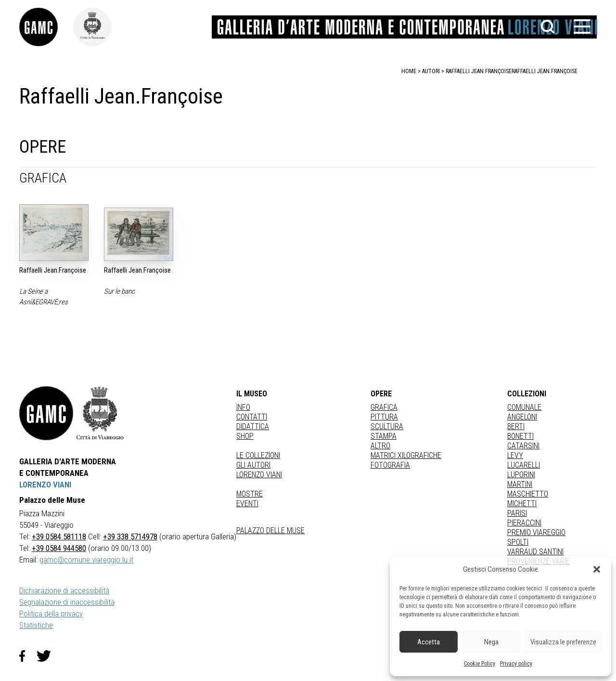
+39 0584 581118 (59, 537)
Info (243, 407)
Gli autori (253, 465)
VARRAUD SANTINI (535, 552)
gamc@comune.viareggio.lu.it (86, 560)
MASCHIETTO (528, 494)
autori (431, 71)
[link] (46, 27)
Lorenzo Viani (259, 475)
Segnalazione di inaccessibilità (67, 602)
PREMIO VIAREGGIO (536, 532)
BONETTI (520, 436)
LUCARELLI (524, 465)
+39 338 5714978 (130, 537)
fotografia (390, 465)
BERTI (516, 426)
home (409, 71)
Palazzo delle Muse (270, 530)
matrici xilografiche (406, 455)
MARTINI (520, 484)
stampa (384, 436)
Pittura (384, 417)
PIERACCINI (524, 523)
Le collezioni (258, 455)
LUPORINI (521, 475)
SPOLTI (518, 542)
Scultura (387, 426)
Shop (245, 436)
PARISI (517, 513)
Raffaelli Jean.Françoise (545, 71)
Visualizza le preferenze (563, 642)
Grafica (384, 407)
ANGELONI (522, 417)
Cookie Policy (480, 664)
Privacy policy (516, 664)
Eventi (247, 504)
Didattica (253, 426)
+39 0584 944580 (59, 548)
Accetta (429, 642)
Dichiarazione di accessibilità (64, 590)
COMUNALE (524, 407)
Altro (380, 446)
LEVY (515, 455)
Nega (491, 642)
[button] (597, 569)
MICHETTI (522, 504)
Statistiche (36, 625)
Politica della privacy (51, 614)
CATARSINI (523, 446)
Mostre (250, 494)
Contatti (252, 417)
